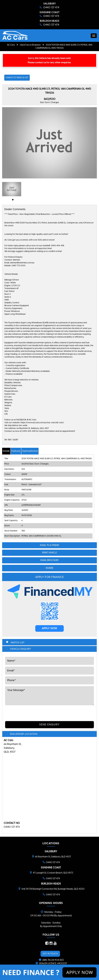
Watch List (18, 642)
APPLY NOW (49, 628)
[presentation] (27, 713)
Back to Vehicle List (17, 78)
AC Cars (11, 45)
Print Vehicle (49, 553)
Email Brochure (49, 560)
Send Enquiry (49, 725)
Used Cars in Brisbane (30, 45)
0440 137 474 (12, 827)
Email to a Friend (50, 545)
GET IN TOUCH (50, 954)
